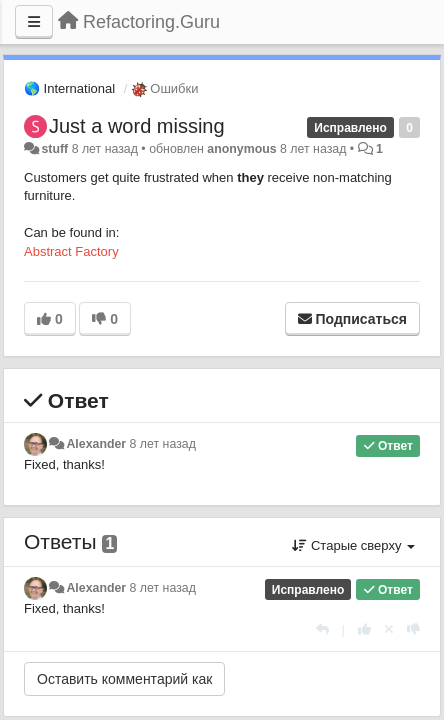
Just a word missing (137, 126)
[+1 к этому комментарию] (364, 629)
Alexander (96, 444)
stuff (54, 149)
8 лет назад (163, 444)
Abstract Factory (71, 251)
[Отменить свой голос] (389, 629)
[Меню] (34, 22)
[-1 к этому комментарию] (413, 629)
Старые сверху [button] (353, 545)
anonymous (241, 149)
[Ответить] (322, 629)
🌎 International (69, 88)
